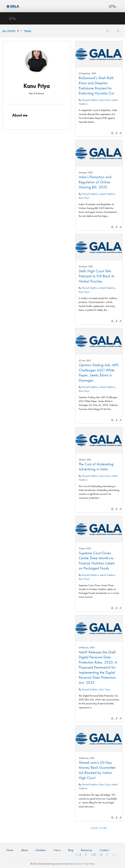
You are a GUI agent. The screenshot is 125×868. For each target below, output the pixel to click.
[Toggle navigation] (113, 6)
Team (28, 31)
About (24, 850)
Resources (87, 850)
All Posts (9, 31)
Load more (99, 828)
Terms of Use (75, 864)
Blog (71, 850)
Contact (104, 850)
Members (41, 850)
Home (10, 850)
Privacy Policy (89, 864)
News (57, 850)
